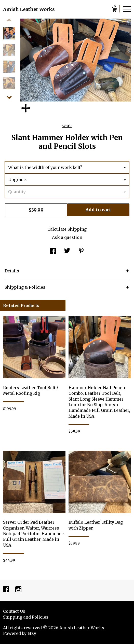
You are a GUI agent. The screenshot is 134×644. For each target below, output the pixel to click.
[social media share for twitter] (67, 251)
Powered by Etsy (20, 633)
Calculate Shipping (67, 229)
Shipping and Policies (26, 617)
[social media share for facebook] (53, 251)
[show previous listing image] (9, 20)
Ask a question (67, 237)
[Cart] (115, 10)
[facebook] (7, 590)
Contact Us (14, 611)
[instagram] (18, 590)
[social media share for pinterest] (81, 251)
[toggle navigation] (127, 9)
